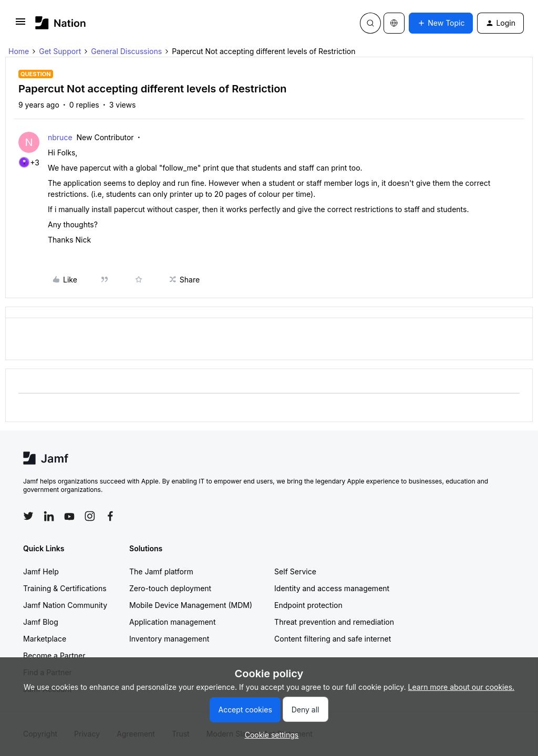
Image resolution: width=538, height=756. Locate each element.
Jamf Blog (41, 622)
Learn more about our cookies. (462, 687)
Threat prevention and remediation (334, 622)
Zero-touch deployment (170, 588)
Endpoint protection (308, 605)
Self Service (295, 571)
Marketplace (45, 639)
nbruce (60, 137)
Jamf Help (41, 571)
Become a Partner (54, 655)
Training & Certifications (65, 588)
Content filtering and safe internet (333, 639)
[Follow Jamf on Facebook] (110, 516)
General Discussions (126, 51)
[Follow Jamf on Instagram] (90, 516)
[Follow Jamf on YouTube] (69, 516)
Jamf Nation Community (65, 605)
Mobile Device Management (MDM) (191, 605)
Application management (172, 622)
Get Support (60, 51)
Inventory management (169, 639)
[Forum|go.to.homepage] (61, 23)
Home (19, 51)
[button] (20, 25)
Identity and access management (332, 588)
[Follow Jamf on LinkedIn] (49, 516)
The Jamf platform (161, 571)
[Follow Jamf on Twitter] (28, 516)
